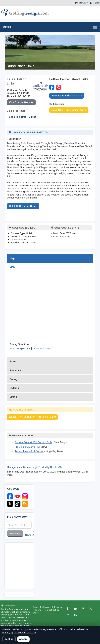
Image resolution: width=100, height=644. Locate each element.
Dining (13, 397)
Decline (9, 639)
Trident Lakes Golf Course (29, 451)
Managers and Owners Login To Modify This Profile (35, 467)
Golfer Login (83, 3)
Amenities (15, 370)
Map (12, 258)
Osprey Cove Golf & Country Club (33, 442)
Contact (47, 607)
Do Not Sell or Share (25, 632)
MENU (7, 27)
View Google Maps (20, 349)
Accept (23, 639)
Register (96, 3)
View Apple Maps (43, 349)
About (36, 607)
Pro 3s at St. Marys (25, 447)
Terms (38, 610)
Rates (13, 361)
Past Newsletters (31, 533)
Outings (14, 379)
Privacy (58, 607)
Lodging (14, 388)
